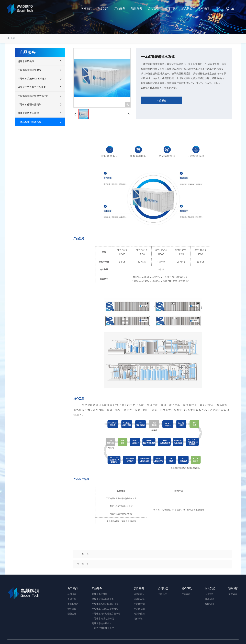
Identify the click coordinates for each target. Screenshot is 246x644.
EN (232, 9)
